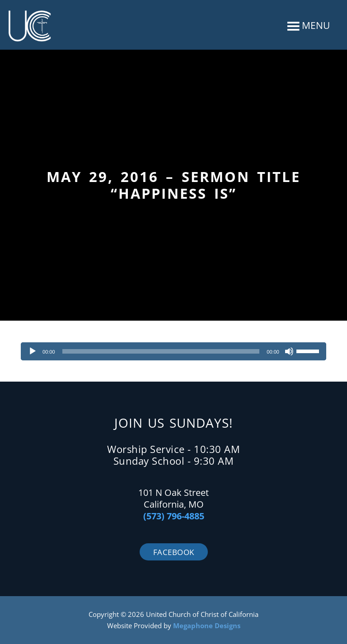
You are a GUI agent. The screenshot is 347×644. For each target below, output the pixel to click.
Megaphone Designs (207, 625)
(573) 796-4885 (174, 516)
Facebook (174, 552)
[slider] (161, 351)
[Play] (33, 351)
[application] (173, 351)
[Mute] (289, 351)
